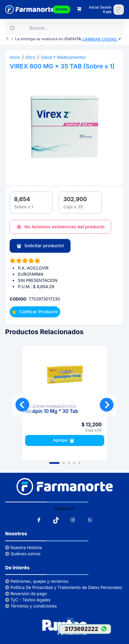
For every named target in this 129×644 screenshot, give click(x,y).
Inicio (15, 57)
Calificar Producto (35, 312)
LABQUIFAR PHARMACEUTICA (51, 406)
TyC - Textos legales (28, 600)
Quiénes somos (23, 554)
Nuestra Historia (24, 548)
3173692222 (88, 629)
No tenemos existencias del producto (60, 227)
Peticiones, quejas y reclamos (37, 581)
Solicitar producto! (40, 246)
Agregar (64, 440)
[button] (54, 463)
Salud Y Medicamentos (63, 57)
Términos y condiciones (31, 606)
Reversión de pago (26, 594)
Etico (31, 57)
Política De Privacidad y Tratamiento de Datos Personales (64, 587)
